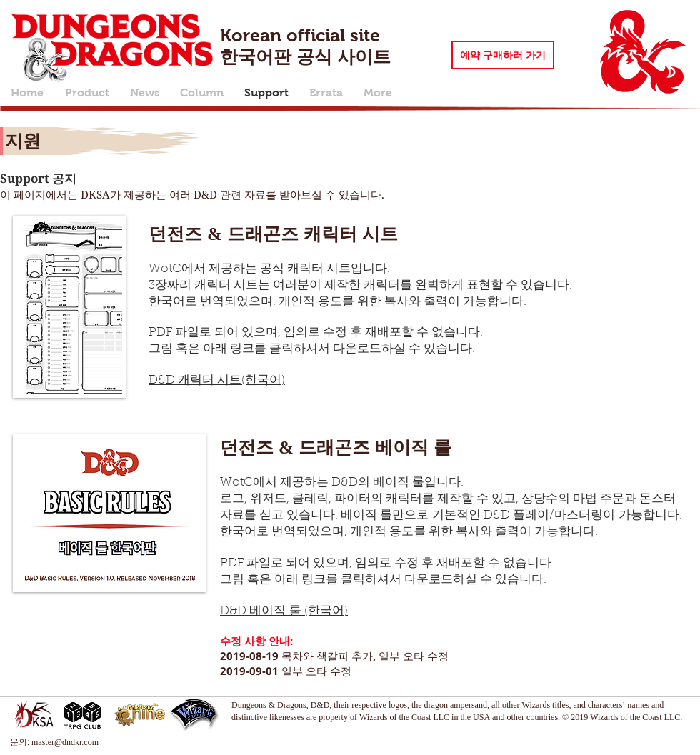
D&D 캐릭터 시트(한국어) (217, 380)
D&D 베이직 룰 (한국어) (284, 611)
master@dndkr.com (65, 742)
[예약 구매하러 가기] (503, 55)
